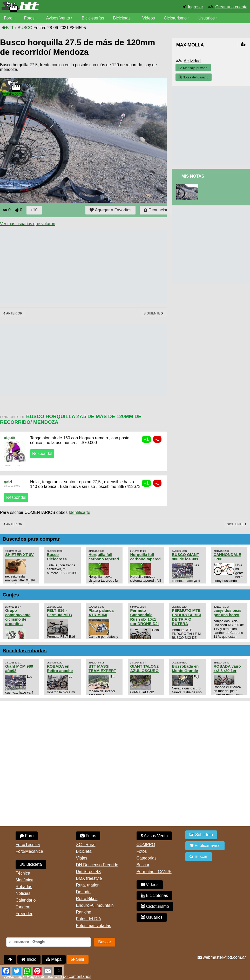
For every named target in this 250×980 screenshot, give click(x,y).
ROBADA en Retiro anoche (60, 668)
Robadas (24, 887)
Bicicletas (123, 18)
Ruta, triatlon (88, 885)
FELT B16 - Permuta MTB (59, 613)
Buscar (143, 865)
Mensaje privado (193, 68)
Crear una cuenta (231, 7)
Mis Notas (193, 176)
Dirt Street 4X (89, 872)
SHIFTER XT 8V (19, 555)
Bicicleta (31, 864)
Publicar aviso (205, 846)
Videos (149, 18)
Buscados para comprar (31, 539)
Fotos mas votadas (94, 926)
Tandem (23, 907)
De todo (83, 892)
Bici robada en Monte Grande (185, 668)
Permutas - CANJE (154, 872)
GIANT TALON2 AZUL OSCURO (145, 668)
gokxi (8, 482)
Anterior (13, 313)
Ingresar (196, 7)
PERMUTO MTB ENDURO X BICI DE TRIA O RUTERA (187, 617)
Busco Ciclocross (57, 557)
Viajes (82, 858)
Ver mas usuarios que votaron (28, 224)
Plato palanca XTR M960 (101, 613)
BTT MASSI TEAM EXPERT (102, 668)
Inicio (29, 959)
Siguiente (154, 313)
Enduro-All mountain (95, 905)
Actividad (192, 61)
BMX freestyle (89, 878)
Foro (8, 18)
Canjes (11, 595)
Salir (78, 959)
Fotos (29, 18)
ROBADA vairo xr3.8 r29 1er (227, 668)
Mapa (54, 959)
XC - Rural (86, 845)
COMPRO (146, 845)
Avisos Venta (58, 18)
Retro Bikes (87, 899)
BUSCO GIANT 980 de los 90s (185, 557)
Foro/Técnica (28, 845)
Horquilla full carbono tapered (104, 557)
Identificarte (80, 512)
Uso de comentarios (73, 976)
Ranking (84, 912)
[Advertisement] (94, 267)
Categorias (147, 858)
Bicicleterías (93, 18)
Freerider (24, 914)
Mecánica (24, 880)
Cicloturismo (175, 18)
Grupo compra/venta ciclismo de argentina (18, 617)
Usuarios (207, 18)
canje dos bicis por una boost (228, 613)
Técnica (23, 873)
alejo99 (9, 438)
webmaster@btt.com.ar (222, 957)
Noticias (23, 893)
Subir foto (201, 835)
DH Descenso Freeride (97, 865)
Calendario (26, 900)
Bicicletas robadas (25, 651)
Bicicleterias (154, 895)
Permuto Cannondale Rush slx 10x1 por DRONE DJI (145, 617)
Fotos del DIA (89, 919)
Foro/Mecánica (29, 851)
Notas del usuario (193, 77)
